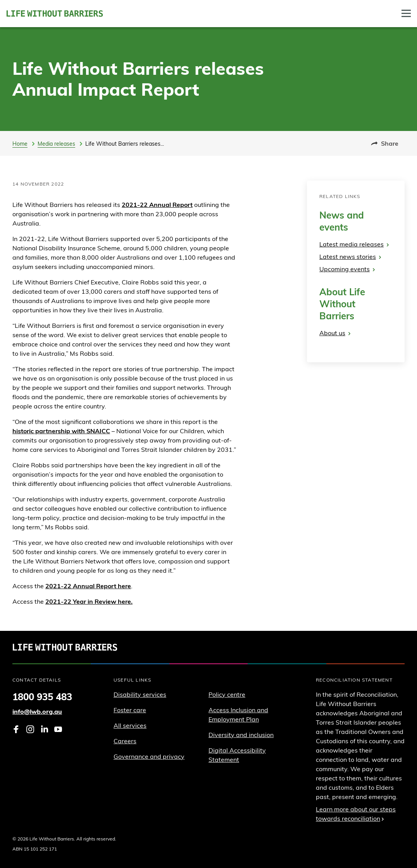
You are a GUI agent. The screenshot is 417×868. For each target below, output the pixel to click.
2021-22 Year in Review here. (89, 601)
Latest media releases (354, 244)
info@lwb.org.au (37, 711)
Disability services (140, 694)
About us (335, 333)
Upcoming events (347, 269)
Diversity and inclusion (241, 735)
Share (385, 143)
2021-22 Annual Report (157, 205)
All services (130, 725)
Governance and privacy (149, 756)
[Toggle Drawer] (406, 14)
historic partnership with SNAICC (61, 431)
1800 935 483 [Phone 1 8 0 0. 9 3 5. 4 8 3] (42, 697)
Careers (125, 741)
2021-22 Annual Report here (88, 586)
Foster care (130, 710)
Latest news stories (350, 257)
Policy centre (227, 694)
